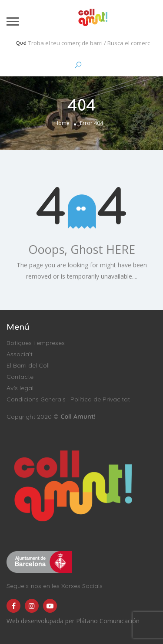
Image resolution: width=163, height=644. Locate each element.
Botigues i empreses (36, 343)
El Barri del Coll (28, 365)
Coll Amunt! (78, 417)
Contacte (20, 377)
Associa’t (20, 354)
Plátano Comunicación (108, 621)
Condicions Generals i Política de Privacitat (68, 399)
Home (62, 123)
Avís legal (20, 388)
